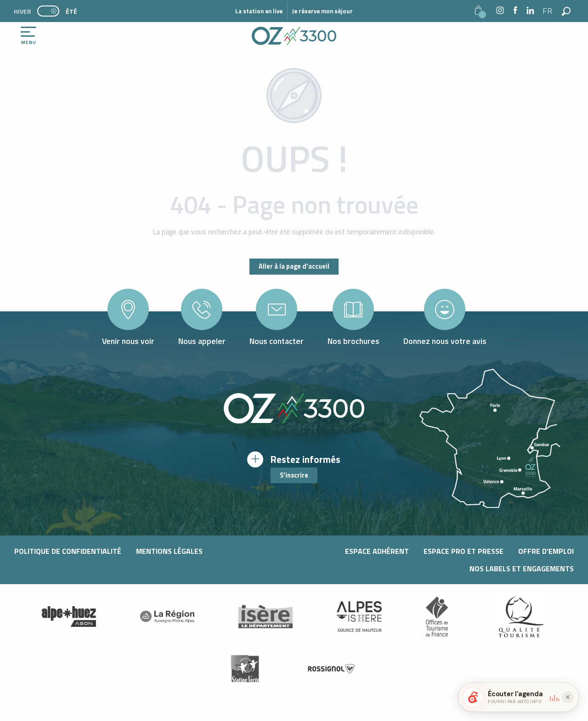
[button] (548, 11)
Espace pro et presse (464, 551)
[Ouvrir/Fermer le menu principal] (28, 36)
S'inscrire (294, 475)
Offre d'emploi (546, 551)
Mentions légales (169, 551)
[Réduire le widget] (568, 697)
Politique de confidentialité (68, 551)
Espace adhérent (377, 551)
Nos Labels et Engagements (522, 569)
